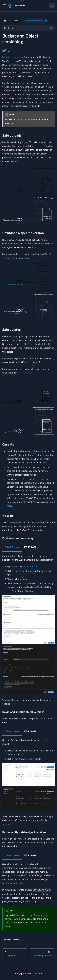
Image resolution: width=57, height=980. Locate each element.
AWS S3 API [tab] (30, 547)
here (26, 258)
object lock (10, 123)
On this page (10, 28)
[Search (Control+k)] (52, 6)
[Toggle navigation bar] (4, 6)
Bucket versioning (11, 57)
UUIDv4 (16, 161)
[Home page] (5, 21)
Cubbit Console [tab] (12, 547)
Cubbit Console (30, 566)
